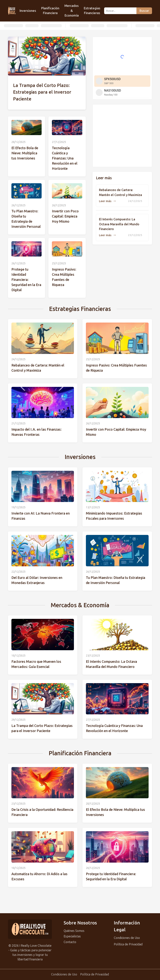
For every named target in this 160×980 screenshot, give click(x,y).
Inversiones (28, 11)
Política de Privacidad (128, 944)
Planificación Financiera (50, 11)
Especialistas (72, 936)
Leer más (108, 201)
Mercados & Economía (72, 11)
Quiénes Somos (74, 931)
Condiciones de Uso (127, 938)
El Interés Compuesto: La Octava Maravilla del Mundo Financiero (119, 224)
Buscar (144, 11)
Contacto (70, 942)
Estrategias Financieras (92, 11)
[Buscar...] (120, 11)
